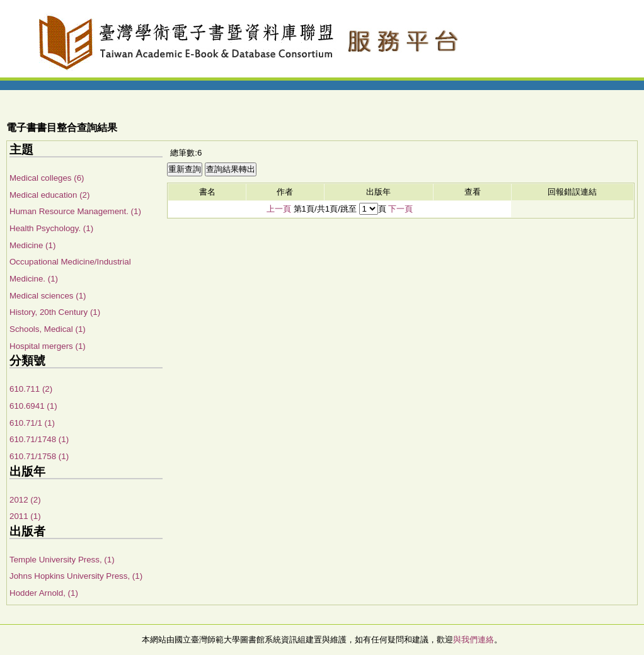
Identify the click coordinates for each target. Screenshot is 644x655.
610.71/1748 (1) (39, 439)
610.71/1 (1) (32, 423)
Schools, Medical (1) (48, 329)
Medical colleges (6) (47, 178)
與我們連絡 (474, 640)
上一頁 (279, 209)
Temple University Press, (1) (62, 560)
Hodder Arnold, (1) (44, 593)
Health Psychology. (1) (51, 228)
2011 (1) (25, 516)
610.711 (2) (31, 389)
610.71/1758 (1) (39, 456)
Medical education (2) (49, 195)
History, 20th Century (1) (55, 312)
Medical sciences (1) (48, 296)
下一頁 (400, 209)
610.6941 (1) (33, 406)
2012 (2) (25, 500)
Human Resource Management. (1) (75, 211)
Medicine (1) (32, 245)
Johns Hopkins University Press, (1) (76, 576)
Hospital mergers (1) (48, 346)
